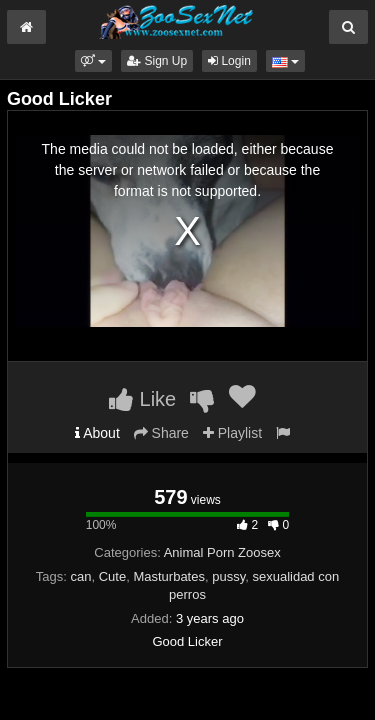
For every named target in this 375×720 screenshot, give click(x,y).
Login (229, 61)
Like (142, 399)
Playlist (232, 433)
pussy (228, 576)
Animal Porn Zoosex (222, 552)
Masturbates (169, 576)
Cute (112, 576)
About (97, 433)
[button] (93, 61)
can (81, 576)
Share (161, 433)
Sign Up (157, 61)
